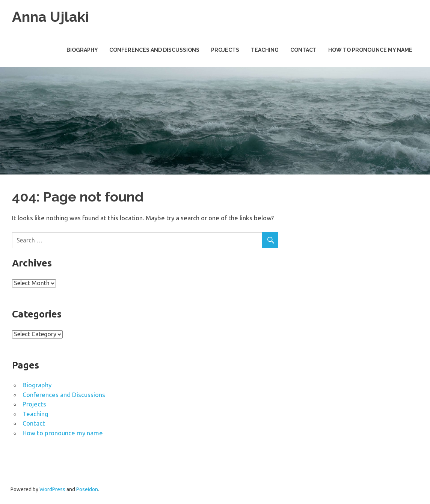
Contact (303, 50)
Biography (82, 50)
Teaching (265, 50)
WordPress (52, 489)
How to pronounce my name (370, 50)
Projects (225, 50)
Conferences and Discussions (154, 50)
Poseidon (87, 489)
